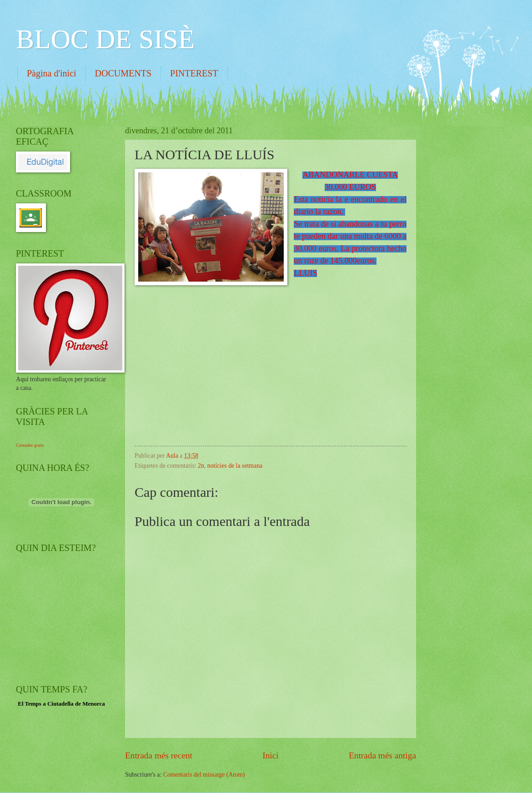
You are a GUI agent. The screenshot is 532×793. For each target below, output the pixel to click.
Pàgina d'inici (52, 73)
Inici (270, 755)
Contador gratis (30, 445)
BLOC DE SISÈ (105, 39)
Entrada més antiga (382, 755)
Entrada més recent (159, 755)
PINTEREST (194, 73)
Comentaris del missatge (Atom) (204, 775)
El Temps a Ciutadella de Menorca (61, 704)
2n (201, 466)
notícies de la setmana (235, 466)
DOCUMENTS (123, 73)
